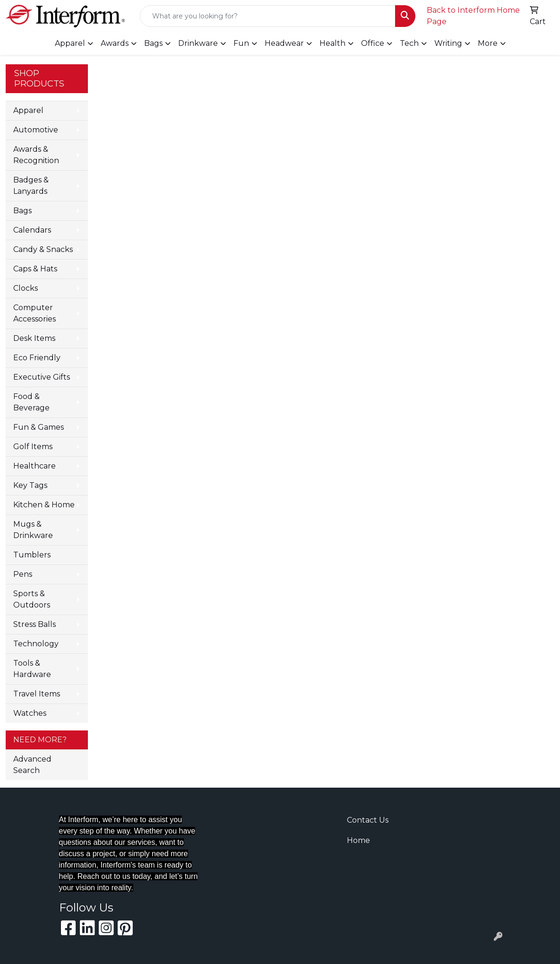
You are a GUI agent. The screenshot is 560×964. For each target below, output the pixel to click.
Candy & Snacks (43, 249)
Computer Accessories (34, 313)
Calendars (32, 230)
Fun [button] (241, 43)
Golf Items (33, 447)
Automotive (36, 130)
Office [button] (373, 43)
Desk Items (34, 338)
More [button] (488, 43)
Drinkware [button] (198, 43)
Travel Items (37, 694)
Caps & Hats (35, 269)
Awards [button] (115, 43)
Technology (36, 644)
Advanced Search (32, 765)
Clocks (26, 288)
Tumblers (32, 555)
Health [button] (332, 43)
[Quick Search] (268, 16)
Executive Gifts (42, 377)
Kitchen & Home (44, 505)
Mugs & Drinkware (33, 530)
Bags (22, 211)
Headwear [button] (284, 43)
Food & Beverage (31, 402)
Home (358, 840)
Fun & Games (39, 427)
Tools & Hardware (32, 669)
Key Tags (30, 485)
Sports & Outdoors (32, 599)
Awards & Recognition (36, 155)
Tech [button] (409, 43)
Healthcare (34, 466)
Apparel (28, 110)
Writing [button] (448, 43)
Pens (23, 574)
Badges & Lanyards (31, 186)
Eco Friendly (37, 358)
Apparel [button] (70, 43)
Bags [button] (153, 43)
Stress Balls (34, 624)
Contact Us (368, 820)
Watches (30, 713)
